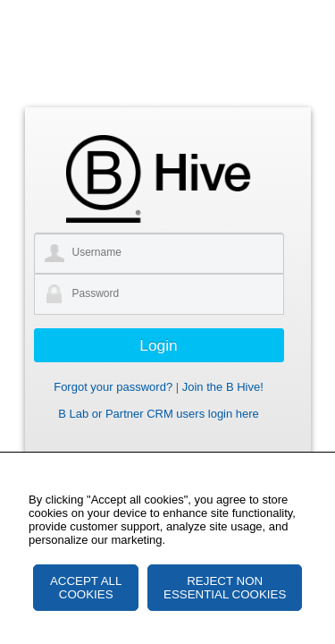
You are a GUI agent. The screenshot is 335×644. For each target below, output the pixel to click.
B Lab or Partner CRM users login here (159, 414)
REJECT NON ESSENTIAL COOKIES (225, 588)
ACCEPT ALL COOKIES (86, 588)
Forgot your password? (113, 387)
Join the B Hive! (223, 387)
